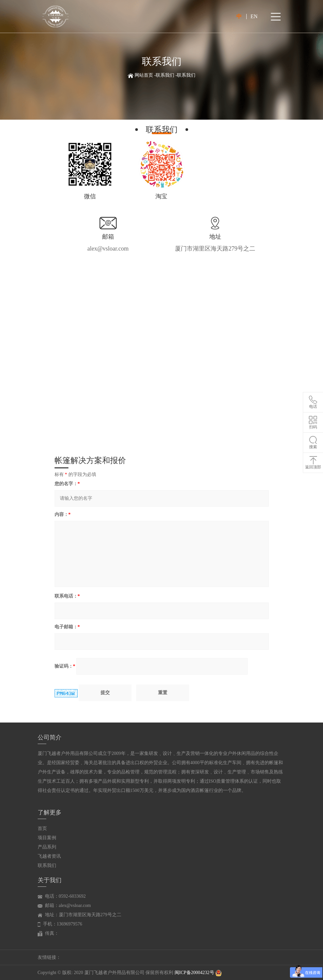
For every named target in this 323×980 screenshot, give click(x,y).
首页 (42, 828)
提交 (105, 693)
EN (254, 16)
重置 (163, 693)
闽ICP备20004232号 (195, 973)
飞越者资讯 (49, 856)
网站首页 (144, 75)
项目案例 (47, 838)
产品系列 (47, 847)
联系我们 (165, 75)
